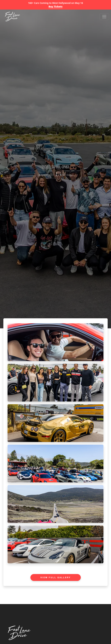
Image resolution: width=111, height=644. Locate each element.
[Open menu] (104, 17)
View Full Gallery (56, 578)
